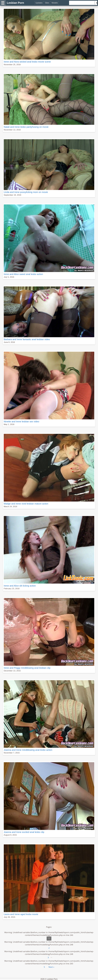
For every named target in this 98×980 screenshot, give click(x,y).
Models (55, 3)
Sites (47, 3)
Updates (39, 3)
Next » (51, 967)
